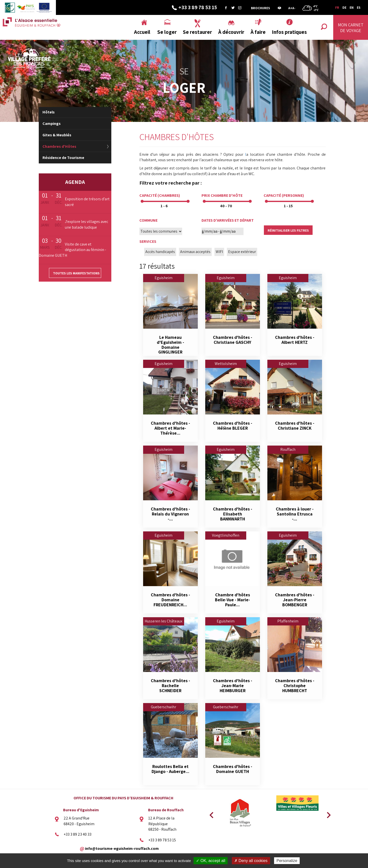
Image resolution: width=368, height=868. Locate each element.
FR (337, 7)
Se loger (167, 32)
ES (359, 7)
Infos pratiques (289, 32)
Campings (52, 124)
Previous (211, 814)
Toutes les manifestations (76, 273)
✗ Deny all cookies (251, 861)
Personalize (287, 861)
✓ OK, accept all (211, 861)
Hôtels (49, 112)
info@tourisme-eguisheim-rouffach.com (122, 848)
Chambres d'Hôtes (59, 146)
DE (344, 7)
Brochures (261, 8)
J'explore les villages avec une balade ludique (86, 224)
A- (294, 8)
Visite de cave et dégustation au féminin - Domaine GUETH (72, 250)
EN (352, 7)
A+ (290, 8)
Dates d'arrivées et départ (228, 220)
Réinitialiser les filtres (288, 230)
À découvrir (231, 32)
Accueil (142, 32)
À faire (258, 32)
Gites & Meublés (57, 135)
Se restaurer (197, 32)
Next (327, 814)
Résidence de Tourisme (63, 158)
